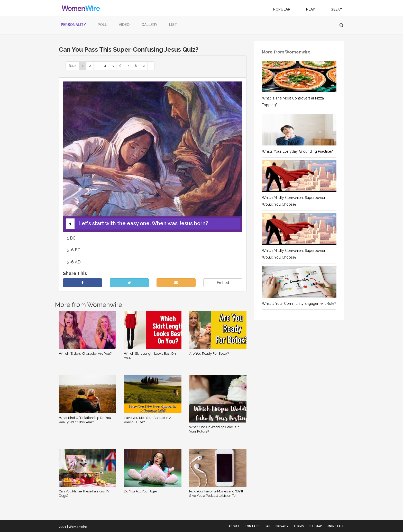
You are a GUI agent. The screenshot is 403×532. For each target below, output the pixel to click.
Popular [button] (284, 9)
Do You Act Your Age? (141, 492)
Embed (223, 284)
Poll (102, 25)
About (212, 526)
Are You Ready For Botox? (209, 355)
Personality (73, 25)
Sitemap (311, 526)
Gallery (149, 25)
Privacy (269, 526)
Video (124, 25)
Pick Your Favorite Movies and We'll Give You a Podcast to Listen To (216, 494)
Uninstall (335, 526)
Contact (233, 526)
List (173, 25)
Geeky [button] (338, 9)
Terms (290, 526)
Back (74, 66)
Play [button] (312, 9)
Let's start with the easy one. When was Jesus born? (137, 225)
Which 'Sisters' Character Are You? (85, 355)
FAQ (252, 526)
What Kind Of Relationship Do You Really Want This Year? (85, 421)
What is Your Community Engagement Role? (299, 304)
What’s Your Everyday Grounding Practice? (297, 151)
